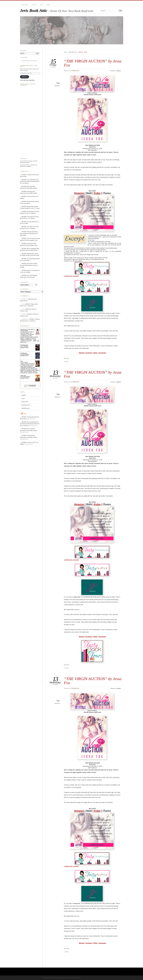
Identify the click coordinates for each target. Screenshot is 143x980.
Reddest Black (24, 345)
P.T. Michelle (25, 346)
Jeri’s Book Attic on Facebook (28, 85)
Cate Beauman (26, 354)
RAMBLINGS (75, 71)
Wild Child (23, 376)
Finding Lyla (24, 353)
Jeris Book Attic (34, 10)
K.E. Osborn (25, 362)
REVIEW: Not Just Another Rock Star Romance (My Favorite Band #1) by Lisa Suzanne (30, 181)
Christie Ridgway (26, 377)
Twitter (95, 353)
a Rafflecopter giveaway (71, 276)
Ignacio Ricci (77, 978)
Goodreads (102, 353)
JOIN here (25, 77)
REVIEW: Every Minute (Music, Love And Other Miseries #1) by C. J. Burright (30, 265)
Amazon (79, 193)
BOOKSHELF (25, 5)
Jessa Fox (57, 86)
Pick (22, 361)
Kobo (97, 193)
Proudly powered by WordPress (52, 978)
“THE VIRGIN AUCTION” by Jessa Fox (93, 63)
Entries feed (25, 402)
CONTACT (34, 5)
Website (82, 353)
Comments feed (26, 405)
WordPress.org (25, 408)
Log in (23, 398)
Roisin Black (25, 331)
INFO (42, 5)
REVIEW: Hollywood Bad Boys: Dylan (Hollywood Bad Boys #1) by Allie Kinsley (29, 233)
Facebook (89, 353)
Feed (25, 414)
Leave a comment (116, 71)
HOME (48, 5)
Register (24, 395)
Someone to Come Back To (28, 329)
